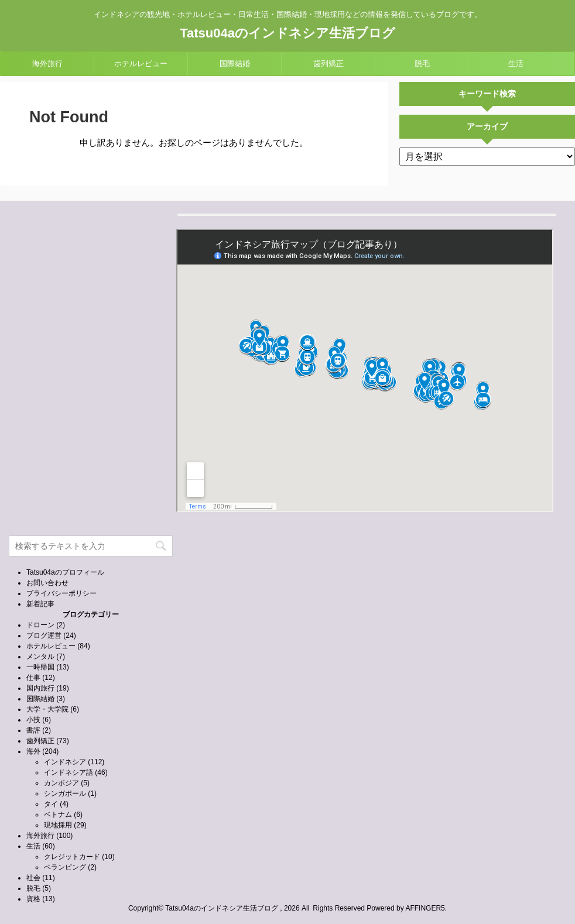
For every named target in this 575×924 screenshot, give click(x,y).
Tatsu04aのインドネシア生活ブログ (287, 33)
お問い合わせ (47, 583)
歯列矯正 (328, 63)
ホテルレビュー (141, 63)
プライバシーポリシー (61, 593)
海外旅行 (47, 63)
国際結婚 (235, 63)
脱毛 (422, 63)
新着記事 (40, 604)
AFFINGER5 (425, 908)
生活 (516, 63)
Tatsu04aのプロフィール (65, 572)
